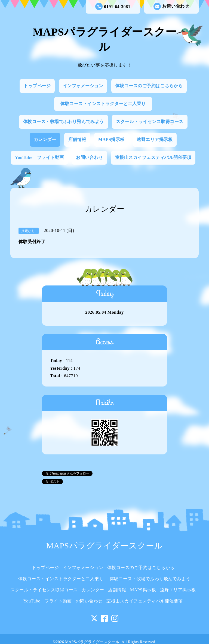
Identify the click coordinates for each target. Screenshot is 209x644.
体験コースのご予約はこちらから (149, 86)
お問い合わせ (171, 6)
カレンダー (45, 139)
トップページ (37, 86)
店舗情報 (77, 139)
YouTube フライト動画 (39, 157)
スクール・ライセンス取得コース (150, 122)
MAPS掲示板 (111, 139)
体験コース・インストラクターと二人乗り (105, 104)
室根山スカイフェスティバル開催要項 (153, 157)
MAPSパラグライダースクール (104, 546)
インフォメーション (83, 86)
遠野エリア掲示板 (155, 139)
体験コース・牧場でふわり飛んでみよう (64, 122)
